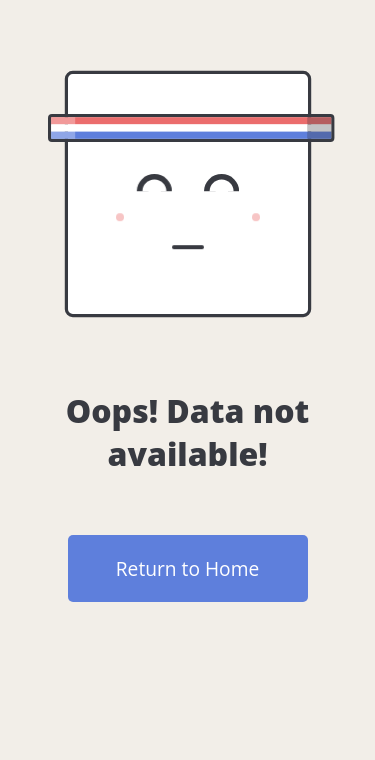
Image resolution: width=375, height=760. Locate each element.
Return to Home (187, 568)
